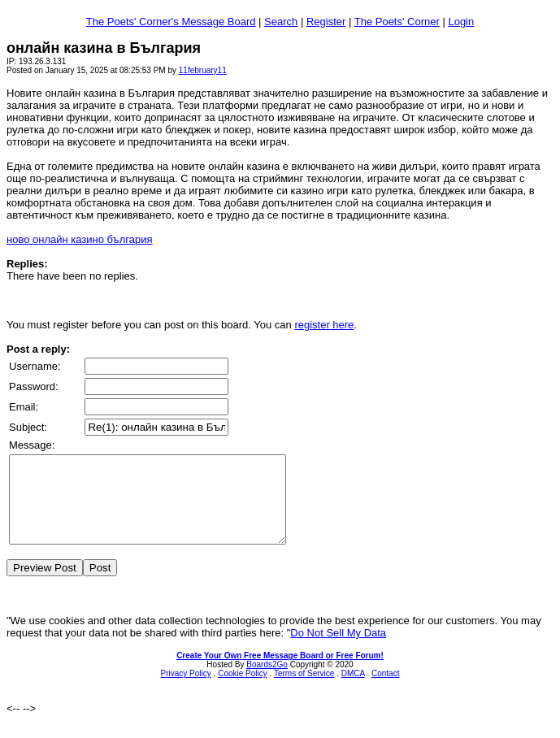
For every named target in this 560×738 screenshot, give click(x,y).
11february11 (203, 70)
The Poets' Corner (397, 22)
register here (324, 325)
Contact (385, 690)
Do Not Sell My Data (338, 650)
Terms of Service (304, 690)
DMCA (353, 690)
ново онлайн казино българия (80, 239)
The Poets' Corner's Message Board (171, 22)
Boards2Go (267, 682)
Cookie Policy (243, 690)
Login (461, 22)
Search (281, 22)
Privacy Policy (186, 690)
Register (326, 22)
